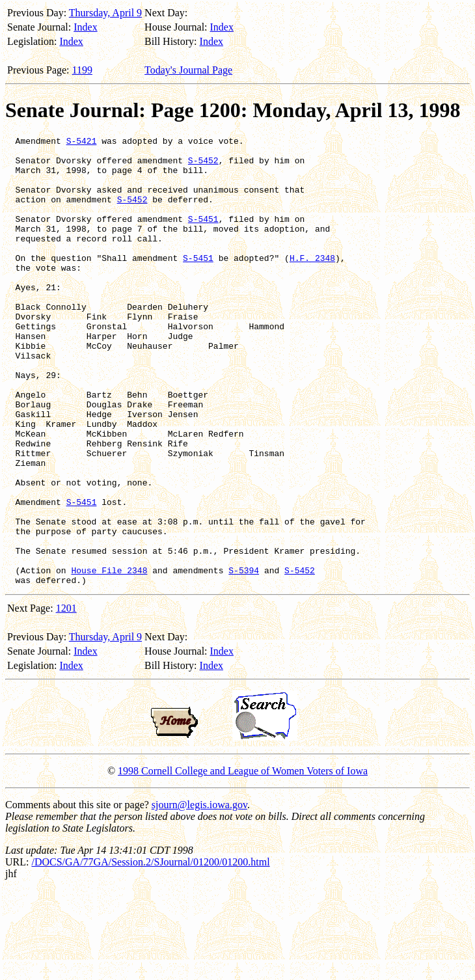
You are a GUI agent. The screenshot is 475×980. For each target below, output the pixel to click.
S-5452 (203, 166)
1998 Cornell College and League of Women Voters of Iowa (243, 861)
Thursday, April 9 (105, 13)
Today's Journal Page (188, 70)
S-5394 (244, 658)
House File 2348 (109, 658)
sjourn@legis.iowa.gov (199, 894)
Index (85, 27)
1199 (82, 70)
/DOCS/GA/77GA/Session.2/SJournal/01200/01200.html (150, 952)
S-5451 (203, 236)
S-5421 (82, 143)
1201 (66, 698)
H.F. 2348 (312, 283)
